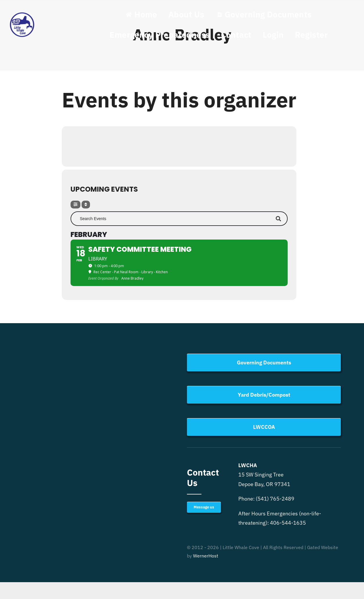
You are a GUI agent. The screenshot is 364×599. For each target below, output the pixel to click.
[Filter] (75, 205)
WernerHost (206, 556)
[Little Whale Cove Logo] (22, 14)
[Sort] (86, 205)
